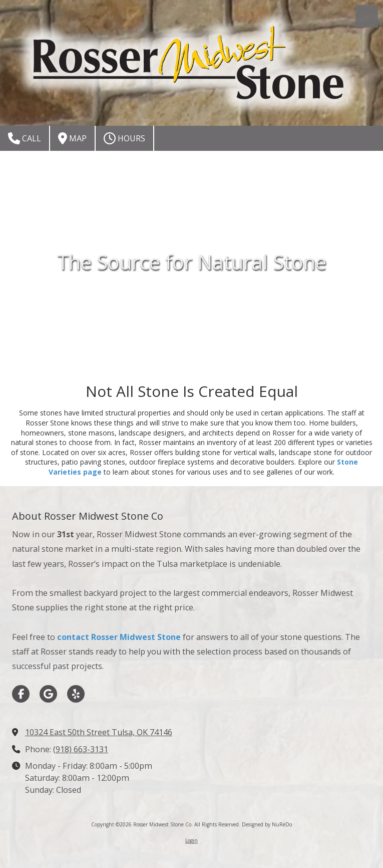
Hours (124, 138)
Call (25, 138)
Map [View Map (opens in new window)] (72, 138)
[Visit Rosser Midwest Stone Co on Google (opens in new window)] (48, 694)
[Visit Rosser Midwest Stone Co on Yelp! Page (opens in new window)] (76, 694)
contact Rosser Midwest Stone (119, 637)
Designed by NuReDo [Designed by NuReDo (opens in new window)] (267, 824)
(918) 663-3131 (81, 749)
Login (191, 840)
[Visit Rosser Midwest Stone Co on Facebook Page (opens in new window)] (21, 694)
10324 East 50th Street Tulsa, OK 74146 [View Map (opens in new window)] (99, 732)
